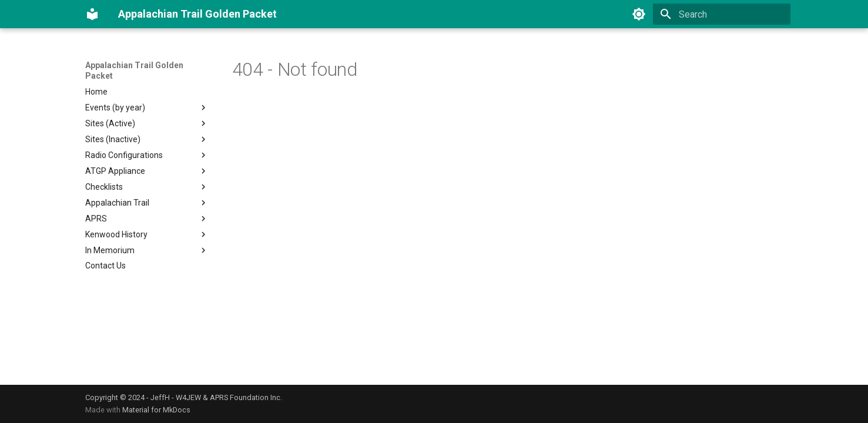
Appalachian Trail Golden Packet (134, 70)
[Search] (722, 14)
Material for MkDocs (156, 410)
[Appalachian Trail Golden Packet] (92, 14)
